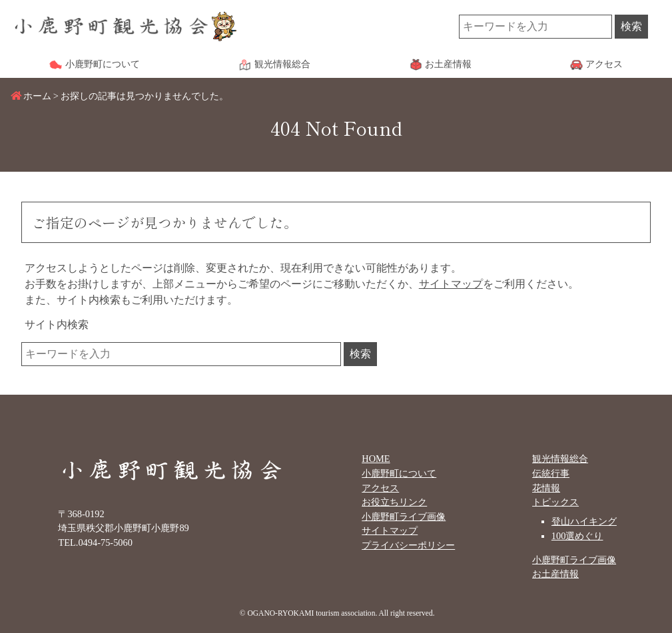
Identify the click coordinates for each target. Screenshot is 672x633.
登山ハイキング (584, 521)
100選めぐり (577, 536)
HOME (376, 459)
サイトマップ (451, 284)
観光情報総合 (560, 459)
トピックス (555, 502)
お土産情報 (555, 574)
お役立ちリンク (394, 502)
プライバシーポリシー (408, 545)
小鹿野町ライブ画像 (404, 517)
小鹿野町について (399, 473)
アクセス (380, 488)
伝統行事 (551, 473)
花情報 (546, 488)
